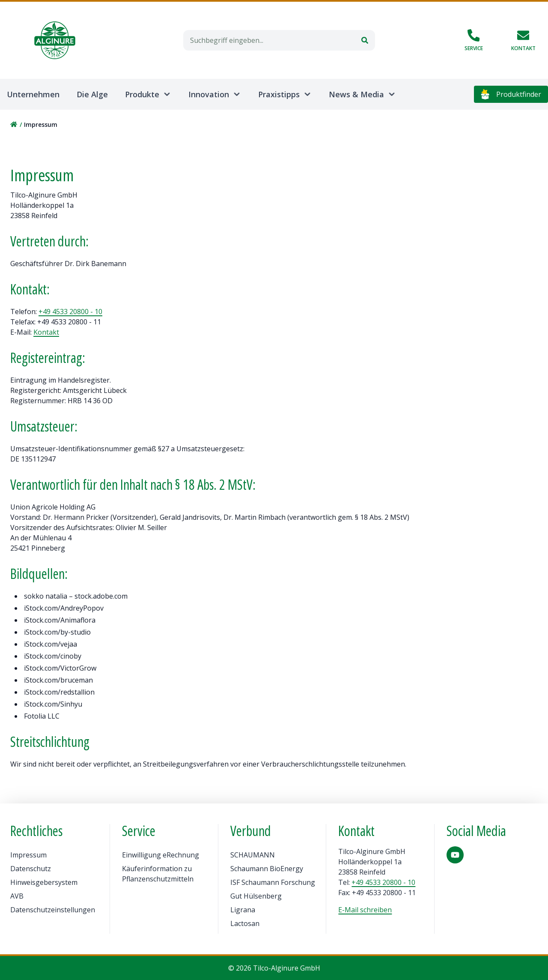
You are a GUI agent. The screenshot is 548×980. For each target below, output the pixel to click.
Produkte (142, 94)
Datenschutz (31, 869)
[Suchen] (365, 40)
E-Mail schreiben (365, 910)
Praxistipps (279, 94)
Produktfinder (511, 94)
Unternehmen (33, 94)
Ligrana (243, 910)
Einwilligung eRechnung (161, 855)
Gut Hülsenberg (256, 896)
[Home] (55, 40)
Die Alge (92, 94)
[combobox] (269, 40)
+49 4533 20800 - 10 (70, 312)
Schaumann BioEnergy (267, 869)
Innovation (209, 94)
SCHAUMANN (253, 855)
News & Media (356, 94)
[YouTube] (455, 855)
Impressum (28, 855)
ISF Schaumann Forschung (273, 882)
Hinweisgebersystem (44, 882)
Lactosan (245, 923)
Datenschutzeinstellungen (53, 910)
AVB (17, 896)
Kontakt (46, 332)
